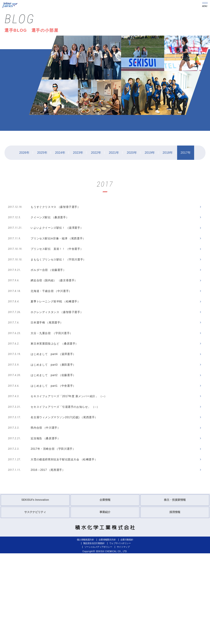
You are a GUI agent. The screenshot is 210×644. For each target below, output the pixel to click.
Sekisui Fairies (10, 5)
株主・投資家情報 (175, 591)
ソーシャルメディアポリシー (98, 638)
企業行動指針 (127, 630)
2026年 (24, 153)
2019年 (150, 153)
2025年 (42, 153)
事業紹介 (105, 603)
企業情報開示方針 (107, 630)
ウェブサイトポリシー (120, 634)
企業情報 (105, 591)
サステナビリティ (35, 603)
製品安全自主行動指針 (94, 634)
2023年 (78, 153)
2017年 (186, 153)
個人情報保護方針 (85, 630)
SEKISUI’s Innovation (35, 591)
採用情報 (175, 603)
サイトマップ (123, 638)
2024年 (60, 153)
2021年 (114, 153)
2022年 (96, 153)
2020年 (132, 153)
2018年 (168, 153)
